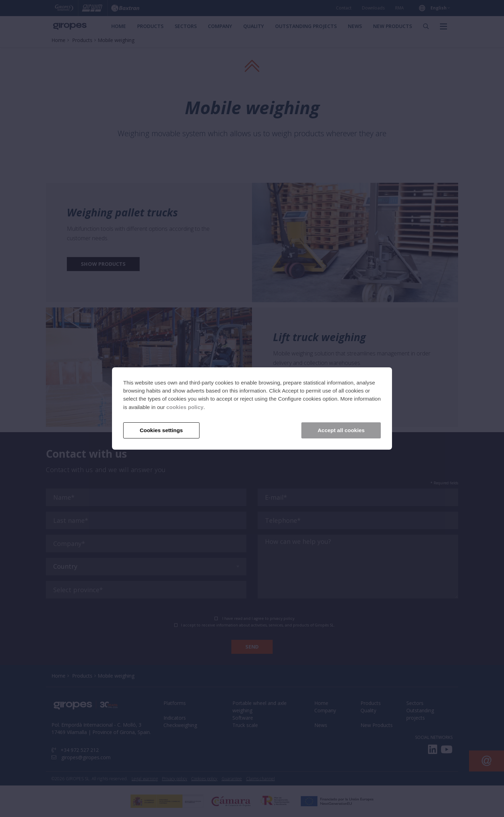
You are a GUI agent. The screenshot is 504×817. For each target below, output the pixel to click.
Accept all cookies (341, 430)
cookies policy (185, 407)
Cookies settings (161, 430)
